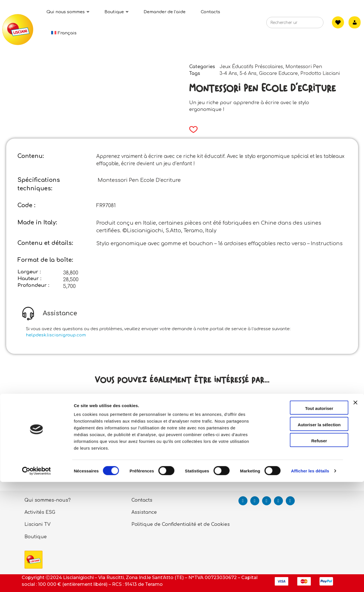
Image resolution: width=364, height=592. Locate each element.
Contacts (142, 500)
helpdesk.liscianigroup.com (56, 335)
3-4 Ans (228, 73)
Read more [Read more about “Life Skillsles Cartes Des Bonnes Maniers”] (180, 471)
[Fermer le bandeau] (355, 518)
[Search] (311, 24)
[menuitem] (64, 33)
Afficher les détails (310, 581)
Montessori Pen (304, 67)
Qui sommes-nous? (48, 500)
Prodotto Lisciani (320, 73)
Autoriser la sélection (303, 535)
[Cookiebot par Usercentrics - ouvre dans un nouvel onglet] (36, 581)
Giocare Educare (278, 73)
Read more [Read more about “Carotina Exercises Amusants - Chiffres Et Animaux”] (288, 471)
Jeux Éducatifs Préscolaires (251, 67)
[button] (192, 129)
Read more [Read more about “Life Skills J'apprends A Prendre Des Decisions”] (77, 471)
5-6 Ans (248, 73)
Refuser (303, 551)
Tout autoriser (303, 518)
